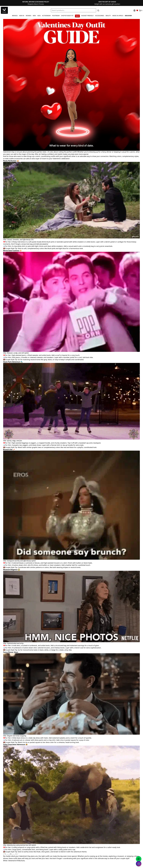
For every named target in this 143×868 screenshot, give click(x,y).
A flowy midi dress (18, 242)
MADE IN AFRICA (118, 16)
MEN (34, 16)
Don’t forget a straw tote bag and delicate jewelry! (30, 244)
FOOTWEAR (56, 16)
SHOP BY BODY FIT (67, 16)
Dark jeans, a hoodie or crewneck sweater (27, 357)
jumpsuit (21, 847)
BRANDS (15, 16)
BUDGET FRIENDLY (88, 16)
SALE (77, 16)
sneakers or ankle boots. (86, 242)
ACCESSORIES (100, 16)
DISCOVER (128, 16)
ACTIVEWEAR (46, 16)
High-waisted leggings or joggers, (24, 443)
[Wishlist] (137, 10)
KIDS (39, 16)
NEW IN (22, 16)
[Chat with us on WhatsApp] (139, 859)
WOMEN (29, 16)
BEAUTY (108, 16)
